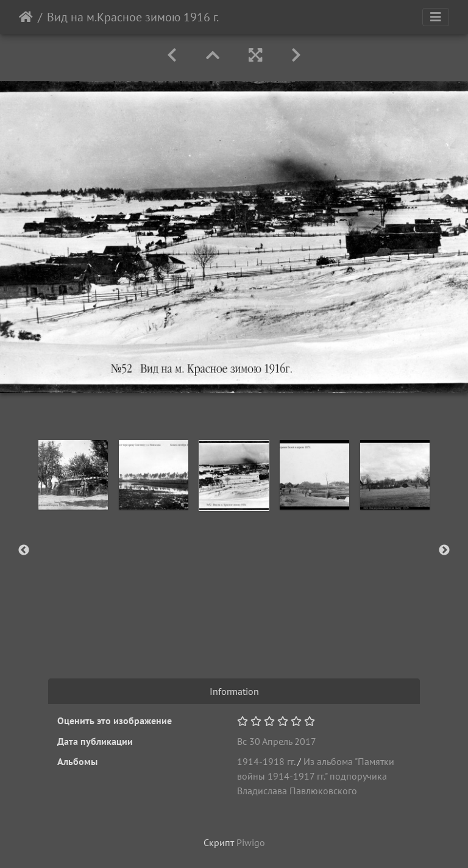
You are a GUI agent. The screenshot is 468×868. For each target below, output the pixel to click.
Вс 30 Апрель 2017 (277, 741)
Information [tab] (234, 691)
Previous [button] (24, 550)
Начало (26, 17)
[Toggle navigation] (436, 17)
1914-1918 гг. (266, 761)
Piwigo (251, 842)
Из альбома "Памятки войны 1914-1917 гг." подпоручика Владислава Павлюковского (316, 776)
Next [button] (444, 550)
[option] (73, 475)
